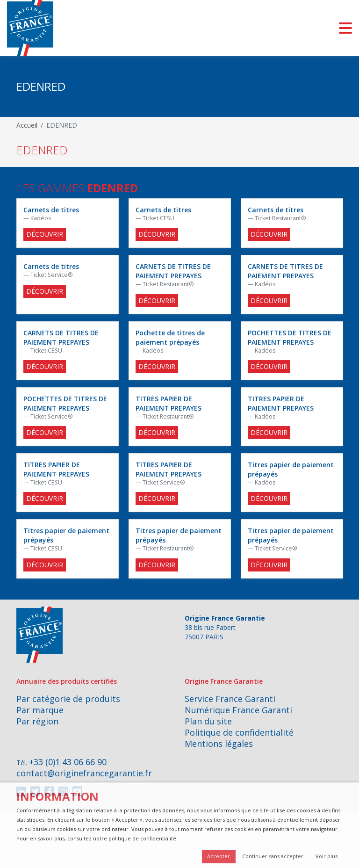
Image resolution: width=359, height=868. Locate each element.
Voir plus (327, 856)
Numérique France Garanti (238, 710)
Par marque (40, 710)
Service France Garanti (230, 699)
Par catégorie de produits (68, 699)
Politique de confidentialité (239, 732)
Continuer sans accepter (273, 856)
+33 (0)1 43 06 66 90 (68, 762)
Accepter (219, 856)
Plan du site (208, 721)
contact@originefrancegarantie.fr (84, 773)
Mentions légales (219, 744)
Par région (37, 721)
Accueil (27, 125)
